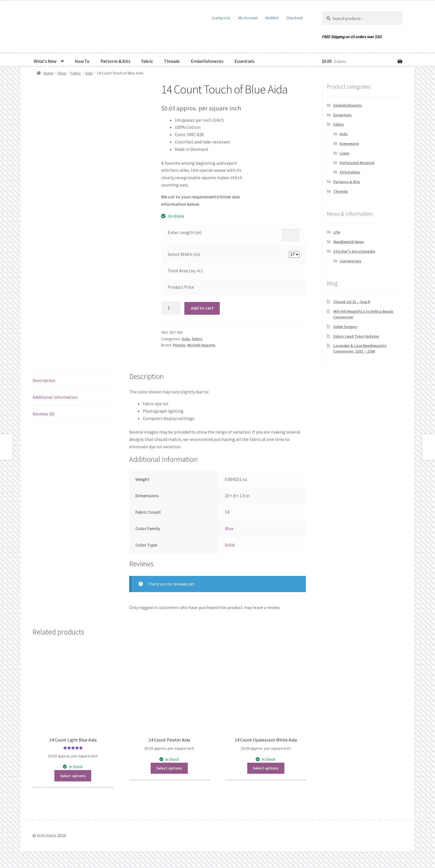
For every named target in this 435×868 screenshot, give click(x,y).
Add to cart (202, 308)
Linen (344, 153)
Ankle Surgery (345, 327)
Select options (73, 776)
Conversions (350, 261)
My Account (248, 18)
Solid (230, 545)
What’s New (45, 61)
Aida (89, 73)
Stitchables (350, 172)
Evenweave (349, 143)
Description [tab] (44, 380)
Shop (62, 73)
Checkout (294, 18)
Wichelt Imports (201, 345)
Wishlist (272, 18)
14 (227, 512)
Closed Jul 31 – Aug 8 (352, 302)
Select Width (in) (184, 254)
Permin (179, 345)
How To (82, 61)
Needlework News (349, 242)
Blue (229, 528)
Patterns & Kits (115, 61)
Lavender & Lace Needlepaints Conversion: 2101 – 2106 (360, 348)
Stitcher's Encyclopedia (354, 251)
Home (48, 73)
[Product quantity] (171, 308)
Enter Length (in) (185, 232)
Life (337, 232)
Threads (172, 61)
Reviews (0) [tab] (43, 414)
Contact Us (221, 18)
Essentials (245, 61)
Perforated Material (357, 163)
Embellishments (207, 61)
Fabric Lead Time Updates (356, 336)
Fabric (147, 61)
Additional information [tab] (55, 397)
